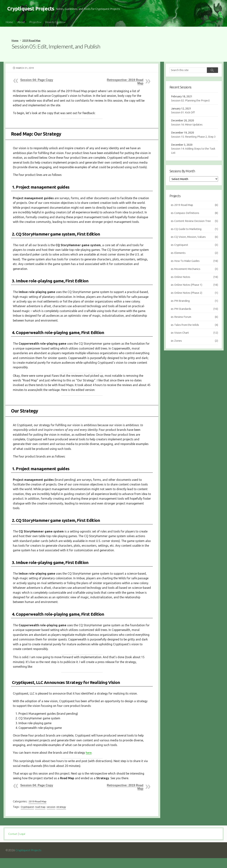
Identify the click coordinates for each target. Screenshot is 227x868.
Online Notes (196, 284)
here (90, 762)
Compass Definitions (196, 219)
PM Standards (196, 317)
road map (41, 817)
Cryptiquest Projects (29, 860)
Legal (23, 844)
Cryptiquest (28, 817)
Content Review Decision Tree (196, 227)
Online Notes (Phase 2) (196, 301)
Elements (196, 260)
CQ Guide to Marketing (196, 236)
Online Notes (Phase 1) (196, 293)
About (21, 22)
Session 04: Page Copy (37, 80)
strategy (62, 817)
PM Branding (196, 309)
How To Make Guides (196, 268)
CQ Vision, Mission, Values (196, 244)
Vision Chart (196, 341)
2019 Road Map (31, 41)
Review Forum (196, 325)
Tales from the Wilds (196, 333)
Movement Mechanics (196, 276)
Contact (13, 844)
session (52, 817)
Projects (34, 22)
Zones (196, 349)
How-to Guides (54, 22)
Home (9, 22)
